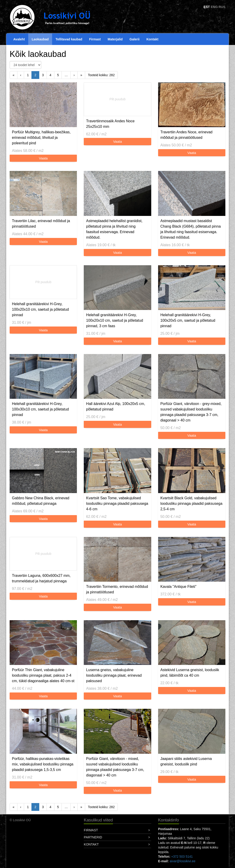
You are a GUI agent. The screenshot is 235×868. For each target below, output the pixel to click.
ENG (214, 7)
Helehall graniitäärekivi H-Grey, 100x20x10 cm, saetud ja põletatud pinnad (40, 309)
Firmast (95, 39)
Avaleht (19, 39)
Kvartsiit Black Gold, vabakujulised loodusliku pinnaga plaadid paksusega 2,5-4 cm (191, 504)
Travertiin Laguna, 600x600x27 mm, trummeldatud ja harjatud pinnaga (41, 578)
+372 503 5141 (182, 857)
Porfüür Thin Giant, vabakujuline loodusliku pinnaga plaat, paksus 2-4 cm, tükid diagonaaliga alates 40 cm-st (43, 675)
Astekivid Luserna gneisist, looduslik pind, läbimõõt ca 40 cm (190, 673)
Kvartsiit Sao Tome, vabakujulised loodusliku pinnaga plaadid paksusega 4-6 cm (117, 504)
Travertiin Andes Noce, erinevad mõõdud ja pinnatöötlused (186, 135)
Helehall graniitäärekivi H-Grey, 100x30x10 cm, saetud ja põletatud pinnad (40, 409)
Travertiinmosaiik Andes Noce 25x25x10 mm (110, 124)
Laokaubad (40, 39)
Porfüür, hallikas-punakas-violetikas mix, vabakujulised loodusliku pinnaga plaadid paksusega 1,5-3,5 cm (43, 764)
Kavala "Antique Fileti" (178, 587)
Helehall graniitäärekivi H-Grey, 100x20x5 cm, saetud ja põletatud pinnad (188, 320)
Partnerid (93, 837)
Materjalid (115, 39)
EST (207, 7)
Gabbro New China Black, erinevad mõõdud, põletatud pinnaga (41, 501)
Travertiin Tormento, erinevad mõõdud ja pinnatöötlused (117, 589)
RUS (222, 7)
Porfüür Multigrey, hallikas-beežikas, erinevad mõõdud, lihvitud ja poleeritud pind (41, 138)
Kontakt (152, 39)
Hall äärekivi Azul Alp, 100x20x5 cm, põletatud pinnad (116, 406)
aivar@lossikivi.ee (182, 861)
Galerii (134, 39)
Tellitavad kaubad (69, 39)
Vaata (43, 158)
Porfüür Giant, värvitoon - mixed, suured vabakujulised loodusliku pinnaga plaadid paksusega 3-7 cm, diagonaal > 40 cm (115, 767)
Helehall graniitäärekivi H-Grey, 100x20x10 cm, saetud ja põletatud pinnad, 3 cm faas (115, 320)
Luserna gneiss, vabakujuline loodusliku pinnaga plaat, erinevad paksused (114, 675)
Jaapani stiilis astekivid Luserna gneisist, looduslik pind (186, 761)
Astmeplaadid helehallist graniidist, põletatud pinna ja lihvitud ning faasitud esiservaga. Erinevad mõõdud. (114, 229)
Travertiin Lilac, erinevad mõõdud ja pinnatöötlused (41, 224)
